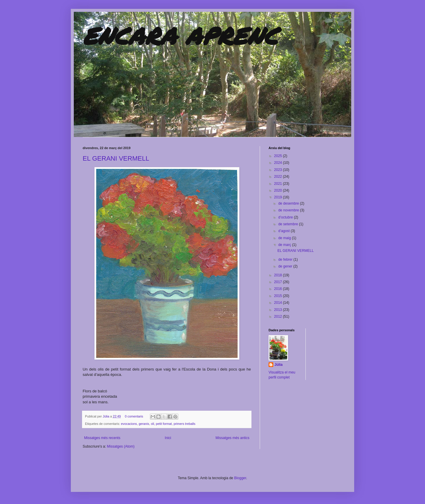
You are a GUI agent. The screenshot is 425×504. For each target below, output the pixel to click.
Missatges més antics (232, 438)
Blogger (240, 478)
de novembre (289, 210)
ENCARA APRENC (180, 35)
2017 (279, 282)
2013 (279, 310)
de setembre (289, 224)
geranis (144, 424)
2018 (279, 275)
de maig (285, 238)
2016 (279, 289)
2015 (279, 296)
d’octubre (286, 217)
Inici (168, 438)
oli (152, 424)
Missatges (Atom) (121, 446)
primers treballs (184, 424)
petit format (164, 424)
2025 (279, 156)
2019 (279, 197)
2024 (279, 163)
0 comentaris (134, 416)
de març (285, 245)
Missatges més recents (102, 438)
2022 (279, 177)
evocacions (129, 424)
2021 (279, 184)
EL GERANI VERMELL (116, 158)
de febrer (286, 260)
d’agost (285, 231)
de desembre (289, 203)
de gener (286, 266)
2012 (279, 317)
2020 (279, 190)
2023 (279, 170)
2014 (279, 303)
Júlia (106, 416)
